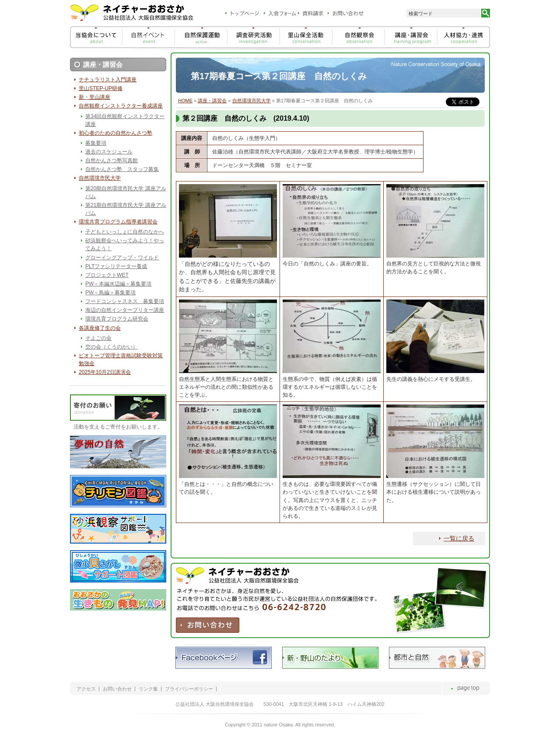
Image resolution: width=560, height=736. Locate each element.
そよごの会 (98, 338)
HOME (185, 101)
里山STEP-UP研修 (101, 88)
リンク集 (148, 689)
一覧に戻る (459, 538)
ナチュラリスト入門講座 (108, 80)
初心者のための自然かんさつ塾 (115, 133)
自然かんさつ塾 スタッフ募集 (122, 169)
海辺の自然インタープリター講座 (125, 310)
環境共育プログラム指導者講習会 (118, 222)
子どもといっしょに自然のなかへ (125, 232)
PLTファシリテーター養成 (116, 266)
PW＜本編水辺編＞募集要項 (118, 284)
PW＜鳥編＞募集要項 (110, 293)
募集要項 (96, 143)
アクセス (86, 689)
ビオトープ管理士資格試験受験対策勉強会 (121, 359)
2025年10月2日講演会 (105, 372)
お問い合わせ (117, 689)
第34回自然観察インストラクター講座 (125, 120)
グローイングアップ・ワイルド (122, 258)
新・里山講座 (94, 97)
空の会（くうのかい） (112, 347)
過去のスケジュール (109, 152)
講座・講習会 (212, 101)
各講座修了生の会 (100, 328)
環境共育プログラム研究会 (117, 319)
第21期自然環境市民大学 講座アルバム (126, 209)
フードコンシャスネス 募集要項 (125, 301)
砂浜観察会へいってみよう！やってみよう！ (125, 244)
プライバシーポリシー (189, 689)
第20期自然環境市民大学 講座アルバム (126, 192)
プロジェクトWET (107, 275)
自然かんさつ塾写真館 (112, 160)
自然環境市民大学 (252, 101)
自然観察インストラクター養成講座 (121, 106)
